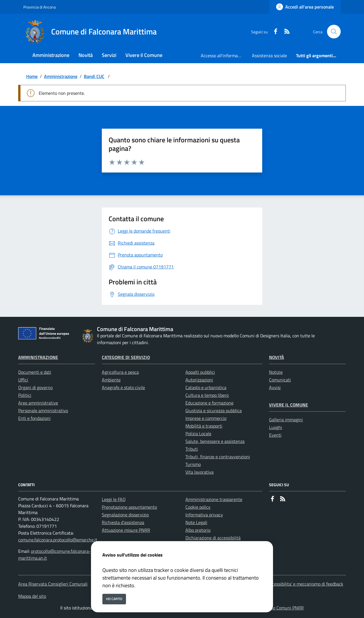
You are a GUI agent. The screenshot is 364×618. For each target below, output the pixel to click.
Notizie (276, 372)
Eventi (275, 435)
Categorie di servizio (126, 357)
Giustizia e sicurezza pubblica (214, 410)
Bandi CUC (94, 76)
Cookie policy (198, 507)
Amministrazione (61, 76)
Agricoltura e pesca (120, 372)
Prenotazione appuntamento (129, 507)
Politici (25, 395)
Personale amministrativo (43, 410)
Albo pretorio (198, 530)
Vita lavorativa (199, 472)
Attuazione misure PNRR (126, 530)
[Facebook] (273, 32)
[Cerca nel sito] (334, 32)
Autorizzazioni (199, 380)
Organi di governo (35, 387)
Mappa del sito (32, 596)
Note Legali (196, 522)
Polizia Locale (198, 434)
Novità (277, 357)
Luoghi (276, 427)
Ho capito (114, 599)
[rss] (285, 32)
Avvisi (275, 387)
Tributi (192, 449)
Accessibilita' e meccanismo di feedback (305, 584)
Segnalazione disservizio (125, 515)
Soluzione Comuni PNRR (280, 608)
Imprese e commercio (206, 418)
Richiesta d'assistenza (123, 522)
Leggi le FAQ (114, 499)
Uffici (23, 380)
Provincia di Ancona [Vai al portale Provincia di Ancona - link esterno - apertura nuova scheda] (40, 7)
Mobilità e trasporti (204, 426)
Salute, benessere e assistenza (215, 441)
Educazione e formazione (209, 403)
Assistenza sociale (269, 56)
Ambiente (111, 380)
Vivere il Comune (288, 405)
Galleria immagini (286, 420)
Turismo (193, 464)
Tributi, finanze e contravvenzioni (218, 457)
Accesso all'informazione (224, 56)
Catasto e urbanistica (206, 387)
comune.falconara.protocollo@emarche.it (58, 540)
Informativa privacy (204, 515)
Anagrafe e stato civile (123, 387)
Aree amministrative (38, 403)
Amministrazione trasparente (214, 499)
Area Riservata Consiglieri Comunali (53, 584)
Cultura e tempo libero (207, 395)
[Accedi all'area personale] (305, 7)
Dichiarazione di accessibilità (213, 538)
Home (32, 76)
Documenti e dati (35, 372)
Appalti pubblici (200, 372)
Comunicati (280, 380)
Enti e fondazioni (34, 418)
